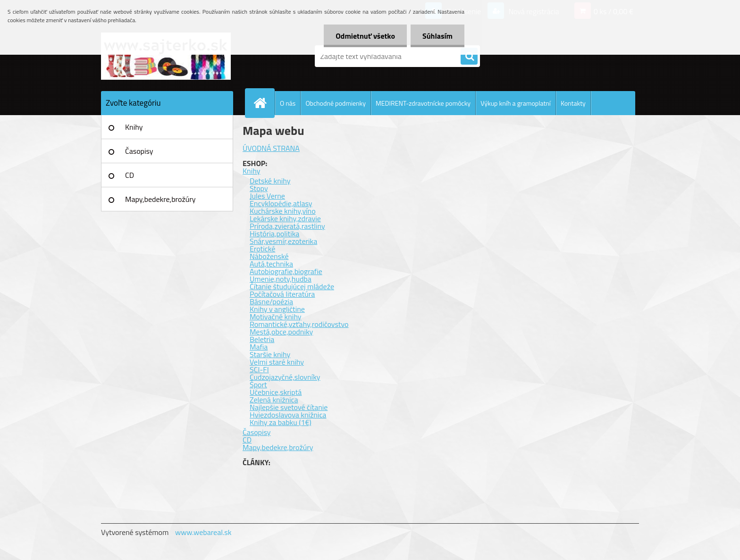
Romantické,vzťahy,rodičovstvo (299, 324)
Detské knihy (270, 181)
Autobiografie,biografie (286, 271)
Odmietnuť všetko (365, 36)
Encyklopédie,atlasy (281, 203)
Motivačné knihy (276, 317)
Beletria (262, 339)
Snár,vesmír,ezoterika (283, 241)
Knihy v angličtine (277, 309)
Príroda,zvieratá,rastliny (287, 226)
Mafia (259, 347)
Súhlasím (437, 36)
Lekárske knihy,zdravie (285, 218)
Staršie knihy (270, 354)
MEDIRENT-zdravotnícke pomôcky (423, 103)
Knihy (134, 127)
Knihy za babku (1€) (281, 422)
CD (130, 175)
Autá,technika (271, 264)
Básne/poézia (271, 301)
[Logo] (166, 56)
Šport (258, 384)
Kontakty (573, 103)
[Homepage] (264, 103)
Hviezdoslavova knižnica (288, 415)
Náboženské (269, 256)
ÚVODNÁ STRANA (271, 148)
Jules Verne (267, 196)
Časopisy (139, 151)
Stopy (259, 188)
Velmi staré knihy (277, 362)
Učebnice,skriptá (276, 392)
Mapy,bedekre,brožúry (160, 199)
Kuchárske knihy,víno (283, 211)
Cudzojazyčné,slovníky (285, 377)
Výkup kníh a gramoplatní (516, 103)
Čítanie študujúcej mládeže (292, 286)
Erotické (262, 249)
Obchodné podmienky (336, 103)
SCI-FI (259, 369)
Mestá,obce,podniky (281, 332)
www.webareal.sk (203, 532)
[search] (469, 57)
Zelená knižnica (274, 400)
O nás (288, 103)
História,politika (274, 234)
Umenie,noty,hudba (281, 279)
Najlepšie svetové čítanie (289, 407)
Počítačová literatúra (282, 294)
